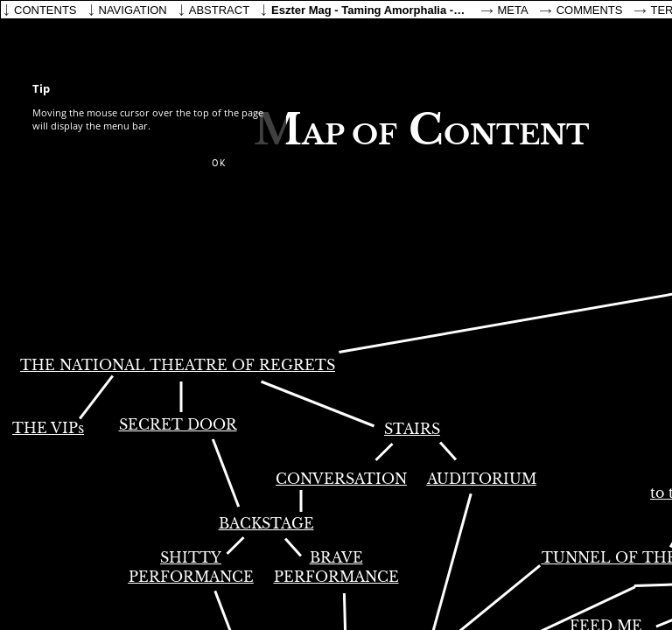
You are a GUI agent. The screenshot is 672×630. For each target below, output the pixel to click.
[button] (219, 164)
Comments (590, 10)
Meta (513, 10)
